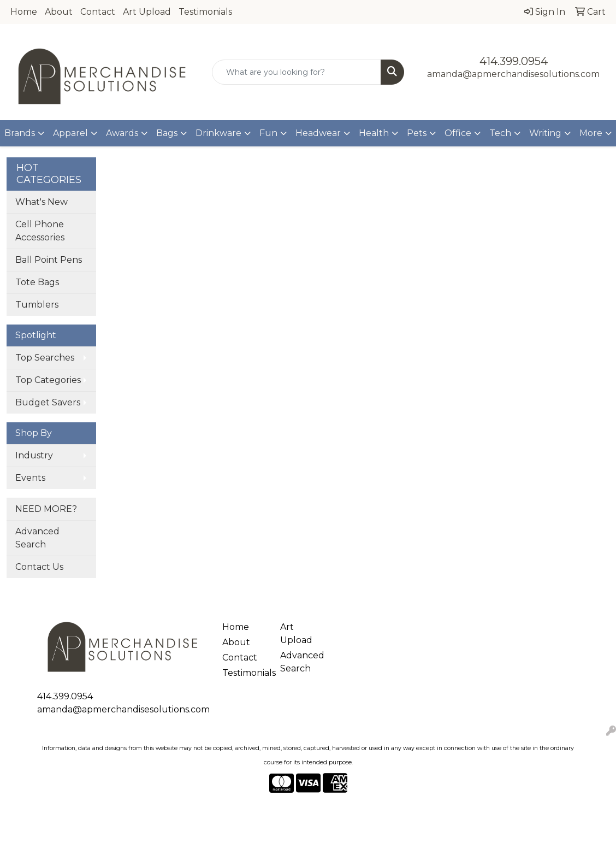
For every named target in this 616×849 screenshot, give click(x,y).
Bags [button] (167, 133)
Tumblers (37, 305)
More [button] (591, 133)
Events (30, 478)
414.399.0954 (514, 61)
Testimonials (205, 12)
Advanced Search (37, 538)
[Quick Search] (297, 72)
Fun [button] (268, 133)
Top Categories (48, 380)
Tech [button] (500, 133)
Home (24, 12)
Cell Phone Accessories (40, 231)
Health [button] (374, 133)
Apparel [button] (70, 133)
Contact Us (39, 567)
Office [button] (458, 133)
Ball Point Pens (49, 260)
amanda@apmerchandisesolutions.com (513, 74)
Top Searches (45, 358)
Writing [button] (545, 133)
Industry (34, 455)
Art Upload (147, 12)
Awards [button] (122, 133)
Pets (417, 133)
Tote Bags (37, 282)
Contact (98, 12)
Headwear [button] (318, 133)
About (59, 12)
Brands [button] (20, 133)
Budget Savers (48, 402)
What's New (42, 202)
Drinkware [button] (218, 133)
